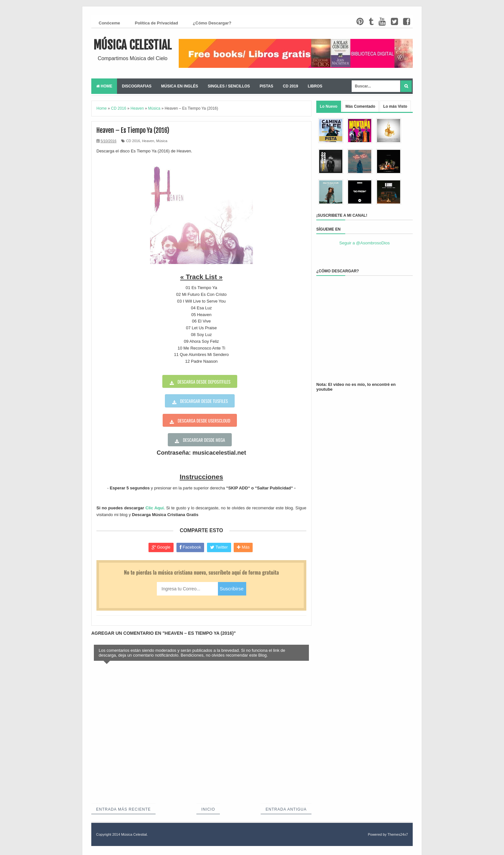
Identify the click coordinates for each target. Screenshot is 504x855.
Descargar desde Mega (204, 440)
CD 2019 (290, 86)
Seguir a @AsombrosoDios (365, 243)
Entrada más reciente (123, 809)
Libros (315, 86)
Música (162, 141)
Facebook (190, 547)
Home (104, 86)
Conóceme (109, 23)
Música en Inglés (180, 86)
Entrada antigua (286, 809)
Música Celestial (133, 45)
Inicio (208, 809)
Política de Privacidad (156, 23)
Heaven (148, 141)
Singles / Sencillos (229, 86)
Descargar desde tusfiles (204, 401)
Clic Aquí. (155, 508)
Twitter (219, 547)
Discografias (137, 86)
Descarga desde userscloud (204, 420)
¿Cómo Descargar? (212, 23)
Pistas (266, 86)
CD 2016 (133, 141)
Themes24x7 (398, 834)
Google (161, 547)
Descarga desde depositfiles (204, 382)
